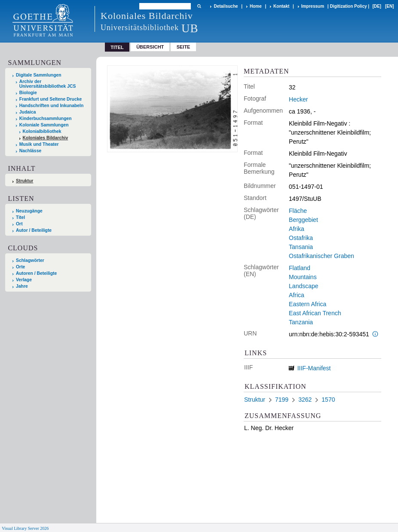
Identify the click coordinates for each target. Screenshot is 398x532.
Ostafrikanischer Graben (321, 256)
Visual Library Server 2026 (25, 528)
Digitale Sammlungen (39, 75)
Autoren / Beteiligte (36, 273)
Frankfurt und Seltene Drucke (51, 99)
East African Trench (315, 313)
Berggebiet (303, 220)
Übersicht (150, 47)
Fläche (298, 211)
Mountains (303, 277)
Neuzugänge (29, 211)
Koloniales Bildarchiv (46, 138)
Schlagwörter (30, 260)
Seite (184, 47)
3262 (305, 400)
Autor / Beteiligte (34, 230)
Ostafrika (301, 238)
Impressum (313, 6)
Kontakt (281, 6)
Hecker (298, 99)
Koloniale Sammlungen (44, 125)
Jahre (22, 286)
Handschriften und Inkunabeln (52, 106)
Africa (297, 295)
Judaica (28, 112)
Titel (20, 217)
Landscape (304, 286)
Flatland (300, 268)
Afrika (297, 229)
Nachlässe (30, 151)
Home (256, 6)
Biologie (28, 93)
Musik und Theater (39, 144)
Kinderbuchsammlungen (46, 118)
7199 (282, 400)
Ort (19, 224)
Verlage (24, 280)
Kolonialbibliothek (42, 131)
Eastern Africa (308, 304)
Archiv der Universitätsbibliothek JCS (48, 84)
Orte (20, 267)
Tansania (301, 247)
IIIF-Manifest (314, 368)
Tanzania (301, 322)
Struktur (24, 181)
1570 (328, 400)
